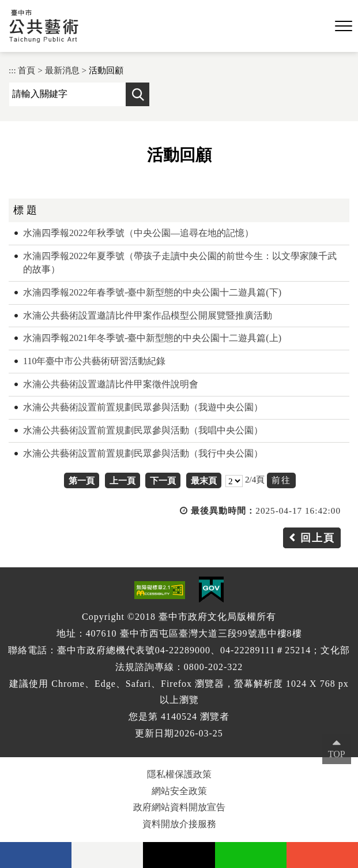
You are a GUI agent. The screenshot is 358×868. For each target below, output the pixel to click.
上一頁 (123, 480)
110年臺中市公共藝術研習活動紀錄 (94, 361)
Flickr (107, 855)
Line (251, 855)
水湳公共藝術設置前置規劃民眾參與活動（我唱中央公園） (143, 430)
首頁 (27, 70)
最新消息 (62, 70)
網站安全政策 (179, 791)
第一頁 (82, 480)
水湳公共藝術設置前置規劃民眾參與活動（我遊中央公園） (143, 407)
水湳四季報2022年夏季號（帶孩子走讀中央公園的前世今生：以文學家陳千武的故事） (180, 263)
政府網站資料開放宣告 (179, 807)
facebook (36, 855)
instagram (322, 855)
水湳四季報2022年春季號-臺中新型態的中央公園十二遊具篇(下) (152, 292)
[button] (344, 27)
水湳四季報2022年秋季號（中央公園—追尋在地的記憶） (138, 233)
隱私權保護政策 (179, 774)
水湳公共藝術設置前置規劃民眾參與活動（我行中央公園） (143, 453)
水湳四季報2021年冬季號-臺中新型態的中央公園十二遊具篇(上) (152, 338)
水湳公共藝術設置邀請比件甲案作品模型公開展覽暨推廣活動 (148, 315)
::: (12, 70)
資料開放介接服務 (179, 824)
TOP (337, 754)
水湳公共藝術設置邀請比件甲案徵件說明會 (111, 384)
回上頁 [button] (318, 538)
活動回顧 (106, 70)
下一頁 (163, 480)
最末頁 (204, 480)
